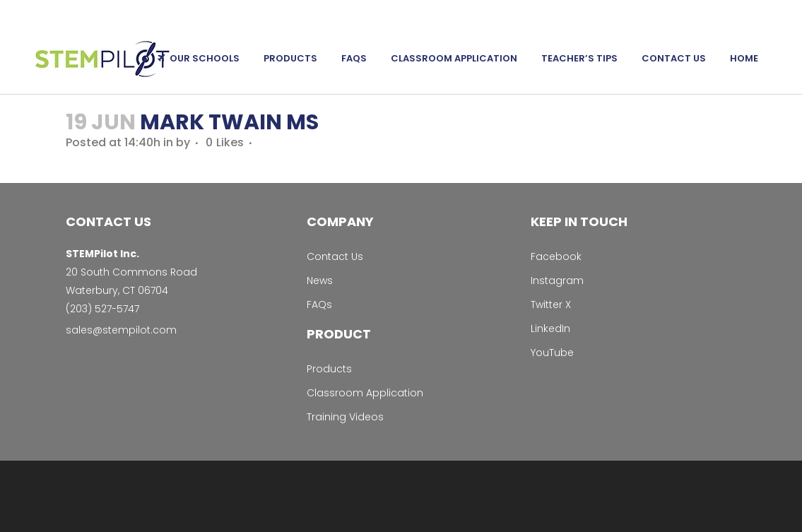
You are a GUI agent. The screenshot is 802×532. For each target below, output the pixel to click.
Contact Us (335, 256)
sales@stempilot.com (121, 330)
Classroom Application (365, 393)
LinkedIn (550, 329)
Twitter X (551, 305)
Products (329, 369)
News (320, 280)
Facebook (556, 256)
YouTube (552, 353)
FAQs (319, 305)
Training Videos (345, 417)
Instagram (557, 280)
